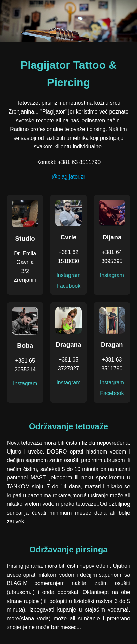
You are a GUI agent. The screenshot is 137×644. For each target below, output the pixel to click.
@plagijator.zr (68, 177)
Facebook (68, 286)
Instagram (68, 275)
